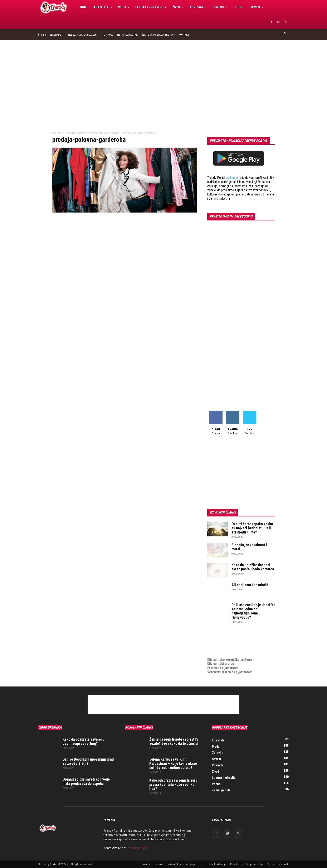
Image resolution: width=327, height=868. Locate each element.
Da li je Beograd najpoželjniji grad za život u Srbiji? (88, 761)
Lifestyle (103, 7)
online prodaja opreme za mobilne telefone (238, 647)
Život (178, 7)
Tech (238, 7)
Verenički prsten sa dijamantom (230, 672)
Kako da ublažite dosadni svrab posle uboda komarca (253, 567)
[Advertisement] (163, 72)
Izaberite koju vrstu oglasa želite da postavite (92, 133)
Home (84, 7)
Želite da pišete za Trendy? (158, 35)
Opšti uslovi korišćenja (213, 864)
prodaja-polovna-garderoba (89, 139)
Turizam (198, 7)
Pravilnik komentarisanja (181, 864)
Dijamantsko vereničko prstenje (230, 655)
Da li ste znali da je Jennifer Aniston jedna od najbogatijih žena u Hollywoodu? (253, 611)
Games (256, 7)
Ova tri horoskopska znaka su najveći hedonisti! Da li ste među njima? (252, 528)
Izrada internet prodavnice (226, 643)
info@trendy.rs (138, 848)
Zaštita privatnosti (278, 864)
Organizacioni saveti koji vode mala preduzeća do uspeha (86, 781)
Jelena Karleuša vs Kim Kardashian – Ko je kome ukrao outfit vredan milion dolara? (173, 763)
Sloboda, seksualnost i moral (249, 547)
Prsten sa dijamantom (223, 668)
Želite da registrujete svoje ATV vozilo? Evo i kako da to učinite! (174, 741)
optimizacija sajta (220, 635)
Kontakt (184, 35)
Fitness (219, 7)
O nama (108, 35)
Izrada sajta (216, 639)
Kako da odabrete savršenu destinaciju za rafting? (84, 741)
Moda (124, 7)
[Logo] (58, 7)
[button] (285, 33)
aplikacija (232, 178)
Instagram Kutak (127, 35)
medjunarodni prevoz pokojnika (230, 651)
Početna (57, 133)
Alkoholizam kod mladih (250, 585)
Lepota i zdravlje (151, 7)
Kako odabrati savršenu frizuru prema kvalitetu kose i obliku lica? (173, 784)
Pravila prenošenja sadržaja (247, 864)
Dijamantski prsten (221, 664)
